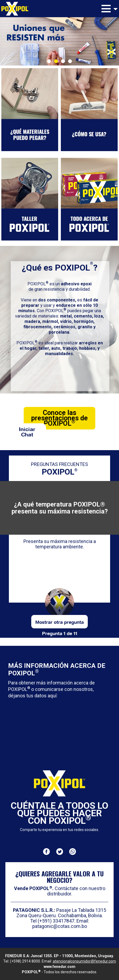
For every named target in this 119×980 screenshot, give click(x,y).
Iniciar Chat (27, 431)
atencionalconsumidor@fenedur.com (84, 961)
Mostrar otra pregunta (59, 622)
